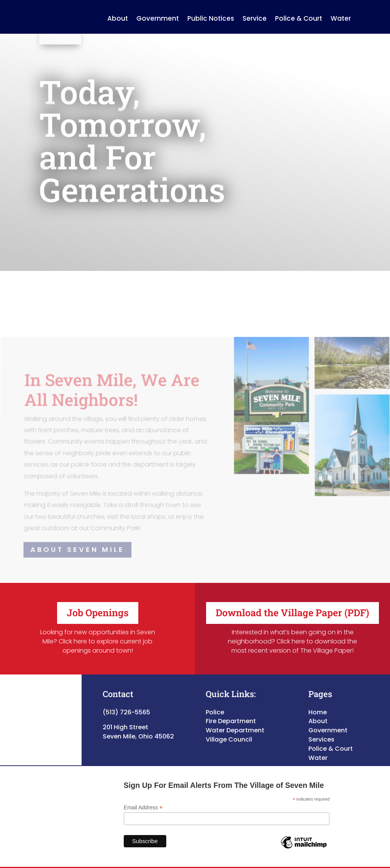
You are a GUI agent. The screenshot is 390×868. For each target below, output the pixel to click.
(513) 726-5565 (126, 704)
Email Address (143, 800)
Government (328, 723)
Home (318, 704)
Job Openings (98, 605)
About (318, 713)
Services (321, 732)
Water (318, 750)
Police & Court (331, 741)
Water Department (235, 723)
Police (215, 704)
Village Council (229, 732)
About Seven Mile (78, 542)
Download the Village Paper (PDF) (292, 605)
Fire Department (231, 713)
